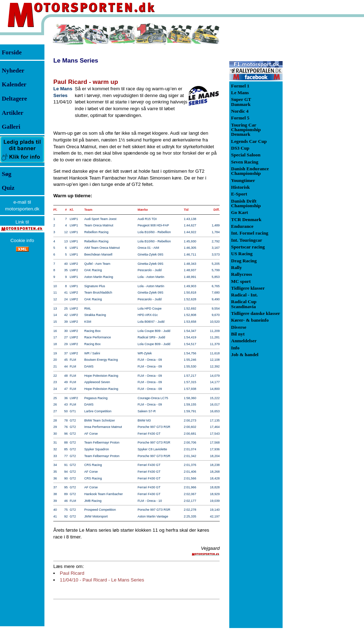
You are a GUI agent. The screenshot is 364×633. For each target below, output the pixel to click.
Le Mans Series (76, 60)
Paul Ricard (72, 573)
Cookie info (22, 240)
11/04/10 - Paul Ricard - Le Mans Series (102, 580)
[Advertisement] (320, 129)
